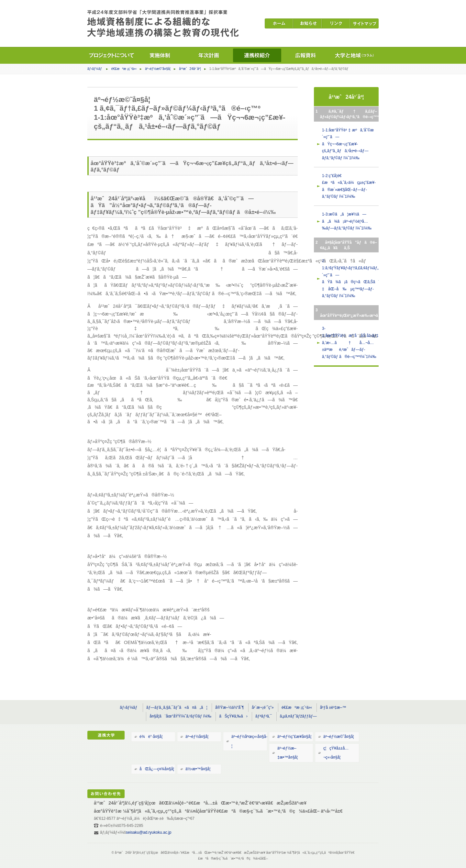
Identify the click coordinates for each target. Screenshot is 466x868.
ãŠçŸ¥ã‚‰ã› (233, 716)
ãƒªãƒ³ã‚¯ (264, 716)
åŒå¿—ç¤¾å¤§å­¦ (157, 769)
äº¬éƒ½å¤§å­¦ (197, 737)
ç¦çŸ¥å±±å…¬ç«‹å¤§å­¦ (336, 753)
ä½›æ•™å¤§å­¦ (198, 769)
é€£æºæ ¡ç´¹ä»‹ (124, 69)
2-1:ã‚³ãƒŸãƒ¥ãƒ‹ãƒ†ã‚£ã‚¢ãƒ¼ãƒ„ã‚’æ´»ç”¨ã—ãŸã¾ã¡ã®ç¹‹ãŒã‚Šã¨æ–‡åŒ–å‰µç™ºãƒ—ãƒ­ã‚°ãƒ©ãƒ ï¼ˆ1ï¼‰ (350, 278)
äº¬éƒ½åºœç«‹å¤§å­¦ (249, 741)
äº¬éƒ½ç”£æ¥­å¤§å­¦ (294, 737)
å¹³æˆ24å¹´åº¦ (190, 69)
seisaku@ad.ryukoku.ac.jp (149, 832)
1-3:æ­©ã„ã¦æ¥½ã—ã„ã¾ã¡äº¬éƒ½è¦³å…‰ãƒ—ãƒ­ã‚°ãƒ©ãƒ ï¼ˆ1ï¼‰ (347, 221)
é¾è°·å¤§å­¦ (151, 737)
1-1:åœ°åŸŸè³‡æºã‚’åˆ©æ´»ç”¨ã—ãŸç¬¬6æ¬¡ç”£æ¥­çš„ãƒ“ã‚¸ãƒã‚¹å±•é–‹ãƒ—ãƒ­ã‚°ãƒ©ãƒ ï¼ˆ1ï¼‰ (348, 144)
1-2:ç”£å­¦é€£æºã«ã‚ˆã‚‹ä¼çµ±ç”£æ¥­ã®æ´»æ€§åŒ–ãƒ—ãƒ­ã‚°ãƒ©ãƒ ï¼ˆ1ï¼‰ (349, 186)
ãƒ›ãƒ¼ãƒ (95, 69)
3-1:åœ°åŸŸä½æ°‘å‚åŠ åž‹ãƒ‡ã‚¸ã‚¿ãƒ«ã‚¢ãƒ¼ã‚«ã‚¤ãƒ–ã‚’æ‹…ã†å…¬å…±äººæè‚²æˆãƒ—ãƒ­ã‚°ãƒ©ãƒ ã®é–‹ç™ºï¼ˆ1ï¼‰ (350, 342)
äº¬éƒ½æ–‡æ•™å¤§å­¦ (288, 753)
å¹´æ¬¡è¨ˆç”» (263, 707)
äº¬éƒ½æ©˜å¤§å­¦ (158, 69)
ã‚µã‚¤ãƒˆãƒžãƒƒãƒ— (298, 716)
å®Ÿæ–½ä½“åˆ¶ (230, 707)
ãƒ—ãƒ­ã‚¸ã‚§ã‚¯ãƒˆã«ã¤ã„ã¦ (177, 707)
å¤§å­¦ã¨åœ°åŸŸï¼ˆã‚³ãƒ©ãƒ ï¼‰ (180, 716)
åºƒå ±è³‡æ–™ (333, 707)
